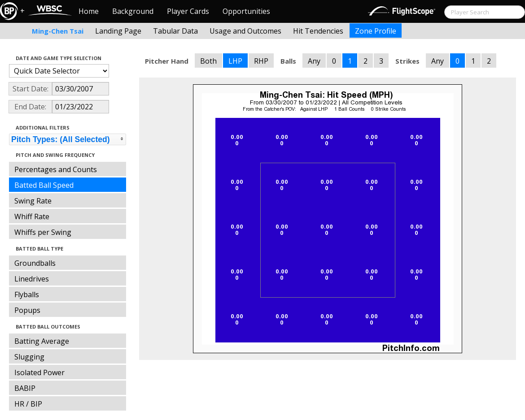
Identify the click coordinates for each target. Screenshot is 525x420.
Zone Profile (376, 31)
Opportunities (246, 11)
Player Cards (188, 11)
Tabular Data (175, 31)
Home (89, 11)
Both (208, 61)
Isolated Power (39, 372)
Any (314, 61)
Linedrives (32, 279)
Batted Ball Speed (44, 185)
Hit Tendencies (318, 31)
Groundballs (35, 263)
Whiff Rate (32, 216)
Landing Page (118, 31)
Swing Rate (33, 201)
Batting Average (42, 341)
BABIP (25, 388)
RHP (261, 61)
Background (133, 11)
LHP (235, 61)
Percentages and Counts (56, 169)
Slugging (29, 357)
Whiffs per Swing (43, 232)
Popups (27, 310)
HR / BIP (28, 404)
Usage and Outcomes (245, 31)
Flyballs (27, 294)
